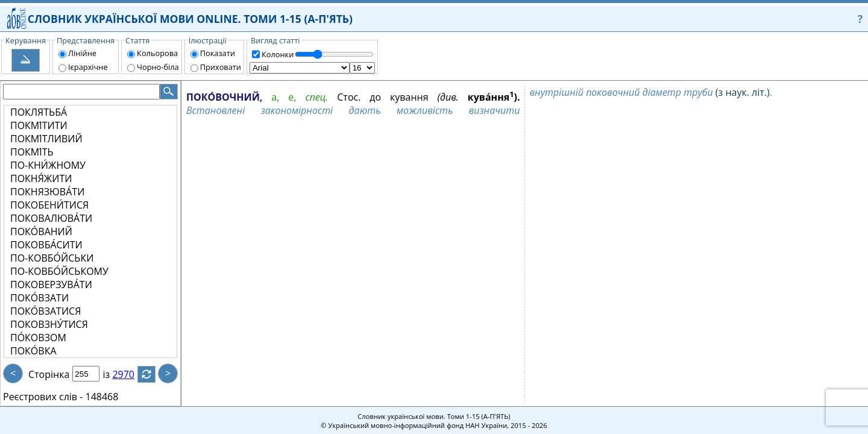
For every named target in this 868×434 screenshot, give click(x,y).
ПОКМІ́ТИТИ (39, 125)
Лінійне (82, 53)
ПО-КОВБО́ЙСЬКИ (52, 258)
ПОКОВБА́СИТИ (46, 245)
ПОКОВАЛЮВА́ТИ (51, 218)
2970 (131, 374)
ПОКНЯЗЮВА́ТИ (47, 192)
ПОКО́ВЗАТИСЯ (46, 311)
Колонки (278, 54)
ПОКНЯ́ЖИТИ (41, 178)
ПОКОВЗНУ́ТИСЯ (49, 324)
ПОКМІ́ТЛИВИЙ (46, 139)
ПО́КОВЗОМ (38, 338)
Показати (218, 53)
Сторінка (49, 374)
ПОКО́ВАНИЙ (41, 231)
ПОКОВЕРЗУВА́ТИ (51, 285)
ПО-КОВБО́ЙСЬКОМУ (59, 271)
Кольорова (157, 53)
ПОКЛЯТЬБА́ (39, 112)
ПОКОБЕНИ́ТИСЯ (49, 205)
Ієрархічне (88, 67)
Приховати (221, 67)
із (113, 374)
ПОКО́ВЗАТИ (39, 298)
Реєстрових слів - (43, 397)
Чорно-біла (158, 67)
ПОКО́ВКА (33, 351)
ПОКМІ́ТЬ (32, 152)
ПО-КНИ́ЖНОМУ (48, 165)
